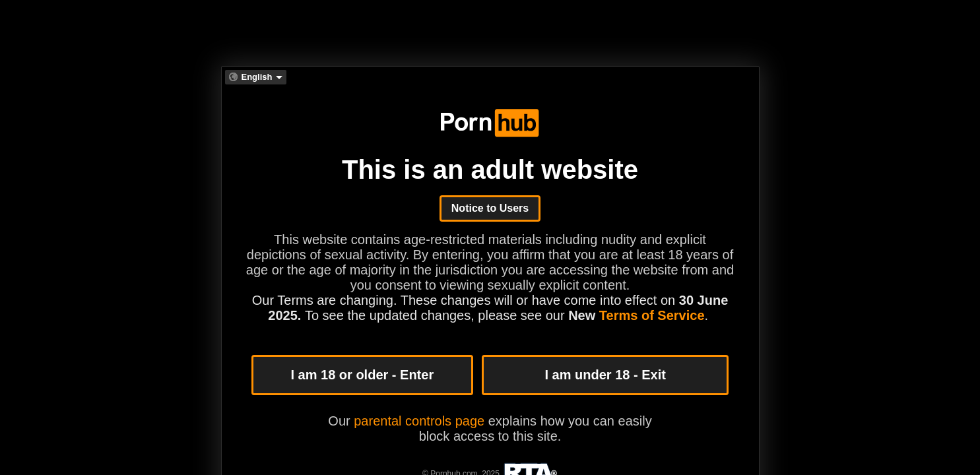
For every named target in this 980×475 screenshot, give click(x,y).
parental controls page (419, 421)
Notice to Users (490, 208)
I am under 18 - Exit (605, 375)
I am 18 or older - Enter (362, 375)
